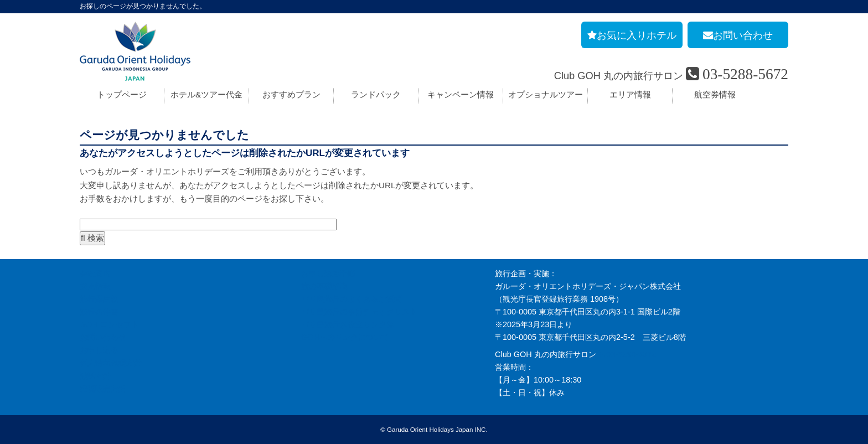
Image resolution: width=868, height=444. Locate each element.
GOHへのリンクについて (345, 337)
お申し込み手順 (328, 273)
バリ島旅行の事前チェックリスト (359, 312)
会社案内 (95, 273)
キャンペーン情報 (461, 94)
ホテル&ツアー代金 (206, 94)
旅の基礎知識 (324, 286)
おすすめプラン (291, 94)
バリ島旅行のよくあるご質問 (352, 299)
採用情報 (95, 286)
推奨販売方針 (103, 389)
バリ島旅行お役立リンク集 (348, 324)
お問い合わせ (103, 337)
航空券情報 (715, 94)
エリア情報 (630, 94)
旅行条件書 (99, 312)
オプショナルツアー (546, 94)
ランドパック (376, 94)
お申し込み (99, 350)
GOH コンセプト (109, 324)
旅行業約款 (99, 299)
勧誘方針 (95, 376)
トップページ (122, 94)
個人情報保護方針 (111, 363)
